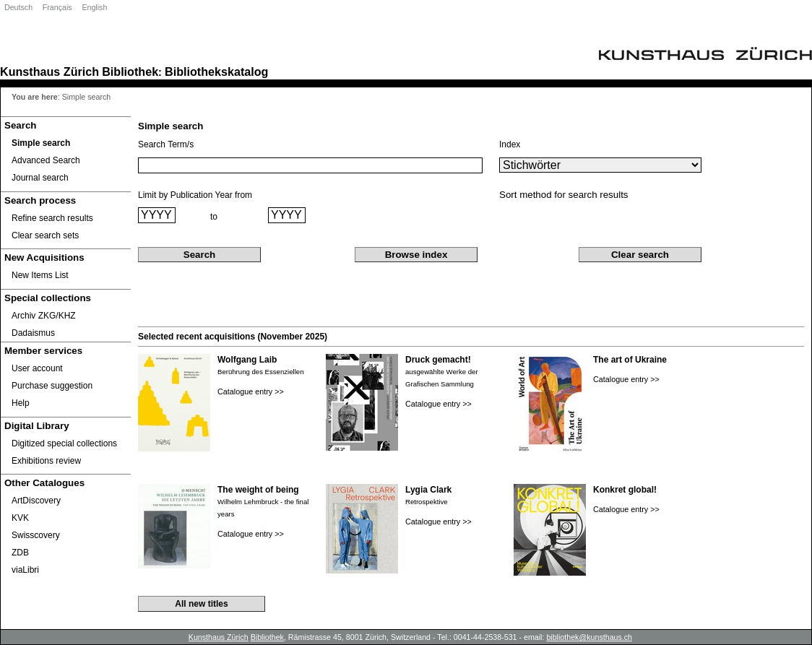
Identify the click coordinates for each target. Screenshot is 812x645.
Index (510, 144)
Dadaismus (33, 333)
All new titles (201, 604)
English (94, 7)
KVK (20, 518)
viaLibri (25, 570)
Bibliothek (130, 72)
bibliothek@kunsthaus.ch (589, 637)
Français (57, 7)
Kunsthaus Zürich (49, 72)
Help (21, 403)
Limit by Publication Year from (195, 195)
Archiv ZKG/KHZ (44, 316)
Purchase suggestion (52, 386)
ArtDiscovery (36, 501)
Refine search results (52, 218)
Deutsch (18, 7)
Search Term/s (166, 144)
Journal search (40, 178)
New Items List (40, 275)
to (214, 217)
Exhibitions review (46, 461)
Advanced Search (46, 160)
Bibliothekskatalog (216, 72)
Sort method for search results (564, 195)
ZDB (20, 553)
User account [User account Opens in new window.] (37, 368)
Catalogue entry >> (251, 391)
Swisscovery (36, 535)
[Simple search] (66, 143)
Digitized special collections (64, 443)
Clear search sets (45, 235)
